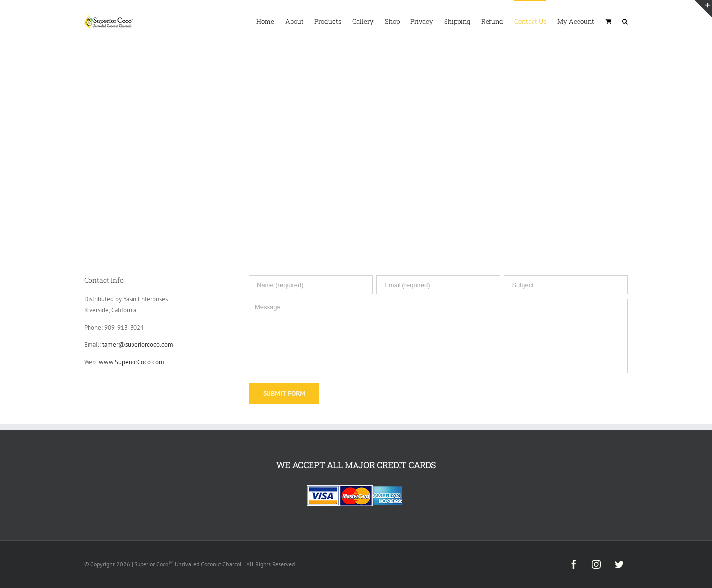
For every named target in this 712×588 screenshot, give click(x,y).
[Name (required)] (311, 285)
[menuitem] (271, 21)
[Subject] (566, 285)
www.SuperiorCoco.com (132, 362)
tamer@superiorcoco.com (138, 345)
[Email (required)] (438, 285)
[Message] (438, 336)
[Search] (625, 21)
